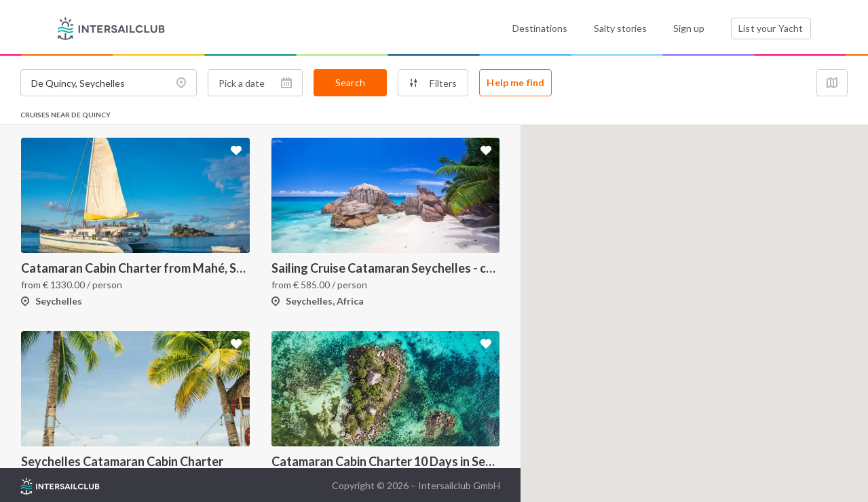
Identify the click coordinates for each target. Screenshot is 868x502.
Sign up (689, 28)
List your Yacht (771, 28)
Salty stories (620, 28)
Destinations (540, 28)
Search (350, 82)
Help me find (515, 82)
